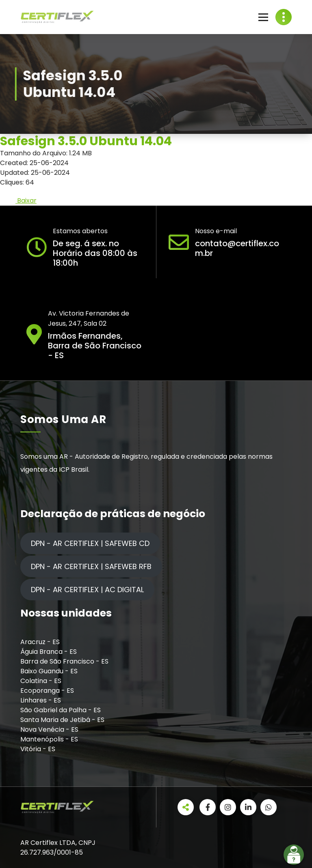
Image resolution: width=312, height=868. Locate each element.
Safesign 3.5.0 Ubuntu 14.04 (86, 141)
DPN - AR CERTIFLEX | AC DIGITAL (87, 590)
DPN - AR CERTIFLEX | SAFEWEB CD (90, 543)
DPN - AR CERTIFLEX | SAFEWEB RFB (91, 566)
